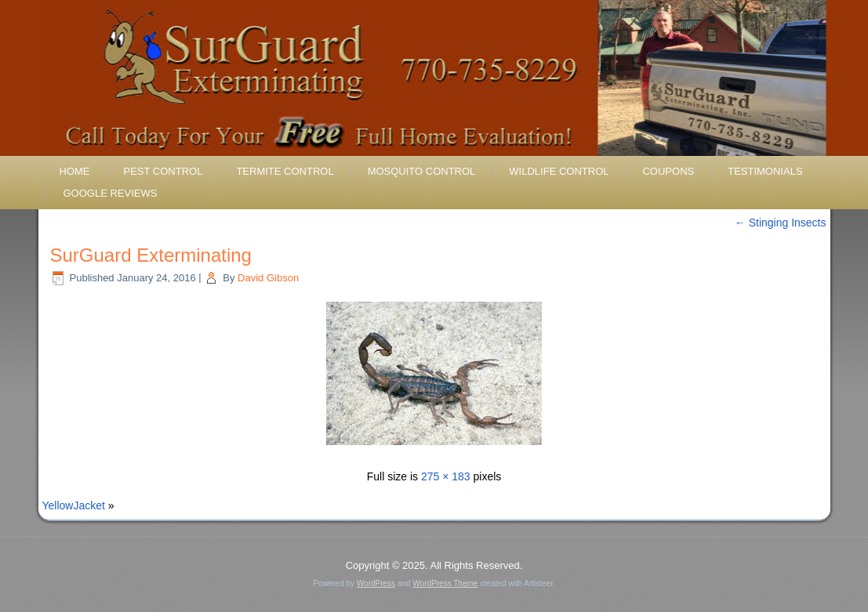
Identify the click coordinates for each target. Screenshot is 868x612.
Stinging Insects (781, 223)
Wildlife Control (559, 171)
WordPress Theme (445, 583)
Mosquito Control (422, 171)
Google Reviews (111, 193)
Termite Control (285, 171)
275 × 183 (446, 476)
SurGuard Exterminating (151, 255)
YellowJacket (74, 505)
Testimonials (765, 171)
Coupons (668, 171)
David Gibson (268, 278)
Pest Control (163, 171)
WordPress (376, 583)
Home (75, 171)
